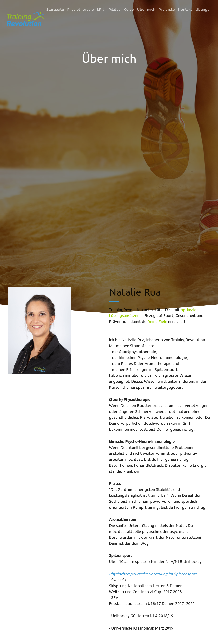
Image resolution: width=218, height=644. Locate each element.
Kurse (129, 9)
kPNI (101, 9)
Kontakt (185, 9)
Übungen (204, 9)
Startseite (55, 9)
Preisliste (167, 9)
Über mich (146, 9)
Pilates (114, 9)
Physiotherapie (80, 9)
